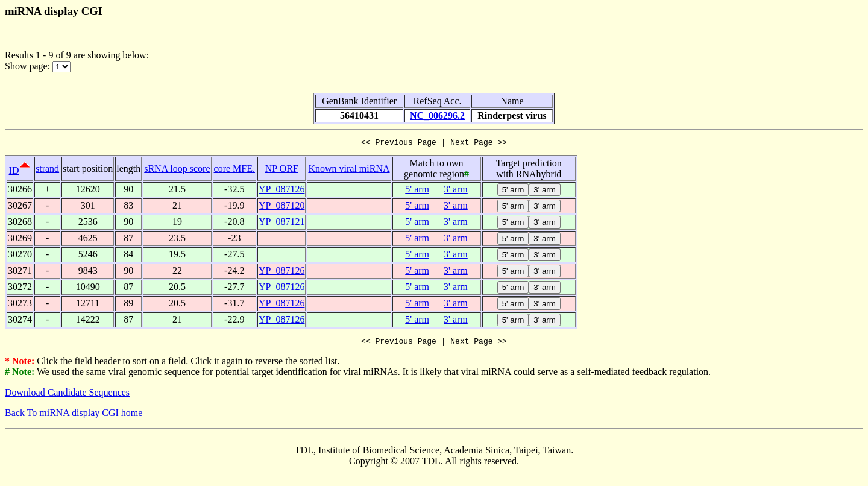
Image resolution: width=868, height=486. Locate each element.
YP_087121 (281, 223)
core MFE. (234, 170)
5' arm (417, 191)
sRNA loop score (177, 170)
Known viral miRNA (349, 170)
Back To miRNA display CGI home (74, 416)
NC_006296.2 (437, 115)
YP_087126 (281, 191)
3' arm (456, 191)
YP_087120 (281, 207)
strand (47, 170)
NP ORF (282, 170)
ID (14, 172)
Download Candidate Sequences (67, 396)
